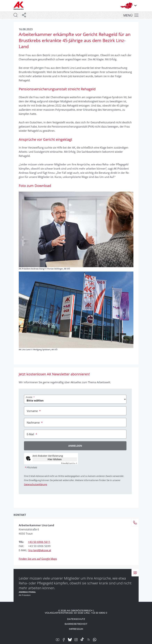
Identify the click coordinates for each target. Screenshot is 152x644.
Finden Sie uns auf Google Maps (38, 559)
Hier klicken (55, 459)
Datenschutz (76, 619)
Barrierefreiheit (76, 624)
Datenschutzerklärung (35, 484)
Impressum (76, 629)
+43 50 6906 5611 (39, 542)
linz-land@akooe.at (40, 550)
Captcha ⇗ (69, 463)
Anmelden (75, 446)
